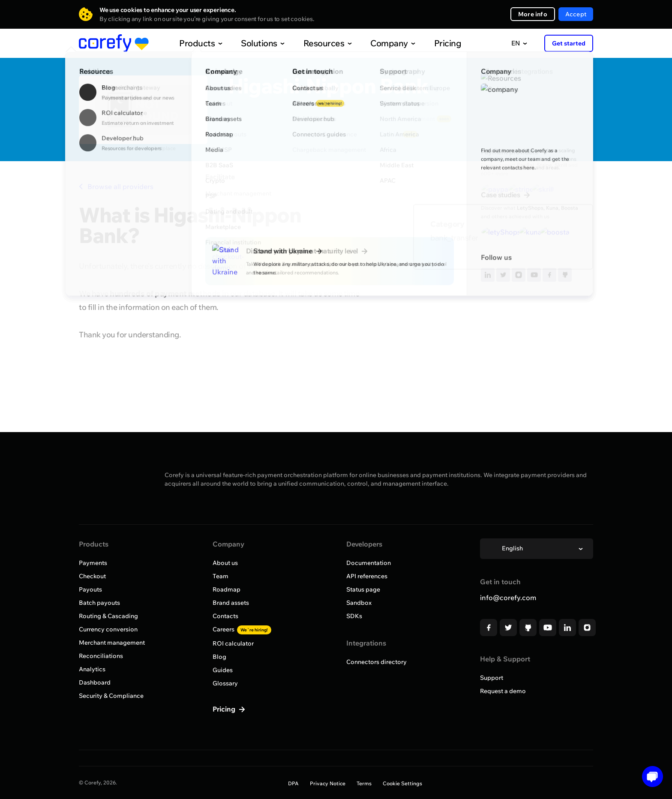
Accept (576, 14)
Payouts (90, 589)
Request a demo (503, 691)
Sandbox (359, 603)
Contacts (225, 616)
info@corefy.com (508, 598)
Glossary (225, 683)
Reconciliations (101, 656)
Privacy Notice (328, 783)
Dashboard (95, 682)
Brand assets (231, 603)
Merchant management (112, 643)
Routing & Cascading (108, 616)
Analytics (92, 669)
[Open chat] (649, 776)
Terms (364, 783)
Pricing (430, 43)
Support (492, 678)
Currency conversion (108, 629)
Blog (219, 657)
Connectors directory (376, 662)
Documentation (369, 563)
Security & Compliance (111, 696)
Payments (93, 563)
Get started (569, 43)
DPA (293, 783)
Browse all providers (116, 186)
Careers (242, 629)
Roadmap (226, 589)
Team (220, 576)
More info (533, 14)
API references (367, 576)
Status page (363, 589)
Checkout (92, 576)
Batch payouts (99, 603)
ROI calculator (233, 643)
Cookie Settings (402, 783)
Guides (223, 670)
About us (225, 563)
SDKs (354, 616)
